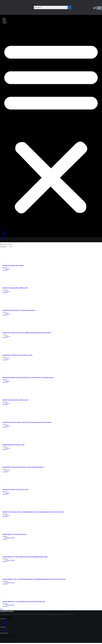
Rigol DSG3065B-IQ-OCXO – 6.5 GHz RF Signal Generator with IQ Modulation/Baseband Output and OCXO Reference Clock (34, 579)
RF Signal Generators (10, 538)
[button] (51, 127)
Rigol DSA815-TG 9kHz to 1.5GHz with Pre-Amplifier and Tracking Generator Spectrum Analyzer (27, 333)
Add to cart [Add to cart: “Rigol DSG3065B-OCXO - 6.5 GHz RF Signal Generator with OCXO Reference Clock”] (5, 606)
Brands (4, 21)
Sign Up (4, 626)
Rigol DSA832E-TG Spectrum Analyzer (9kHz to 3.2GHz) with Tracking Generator (23, 467)
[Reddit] (12, 618)
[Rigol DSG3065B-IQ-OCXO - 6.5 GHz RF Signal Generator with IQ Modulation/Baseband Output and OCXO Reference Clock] (13, 577)
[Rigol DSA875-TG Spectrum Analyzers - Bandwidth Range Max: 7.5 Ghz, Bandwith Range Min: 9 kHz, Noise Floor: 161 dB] (13, 510)
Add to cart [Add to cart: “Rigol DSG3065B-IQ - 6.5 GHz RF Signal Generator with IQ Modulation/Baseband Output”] (5, 561)
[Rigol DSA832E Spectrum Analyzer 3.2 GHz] (13, 442)
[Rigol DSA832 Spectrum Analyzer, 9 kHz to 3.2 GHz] (13, 398)
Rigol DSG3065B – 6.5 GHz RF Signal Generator (15, 534)
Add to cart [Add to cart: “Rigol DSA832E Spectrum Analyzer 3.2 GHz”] (5, 449)
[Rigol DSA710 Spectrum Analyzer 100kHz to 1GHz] (13, 285)
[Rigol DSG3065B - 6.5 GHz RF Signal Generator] (13, 532)
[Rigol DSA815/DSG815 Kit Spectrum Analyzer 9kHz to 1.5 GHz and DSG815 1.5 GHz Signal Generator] (13, 375)
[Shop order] (6, 247)
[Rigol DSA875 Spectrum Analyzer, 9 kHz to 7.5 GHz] (13, 487)
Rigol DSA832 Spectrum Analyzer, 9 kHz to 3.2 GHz (15, 400)
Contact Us (5, 23)
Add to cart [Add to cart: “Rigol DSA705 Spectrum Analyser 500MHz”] (5, 270)
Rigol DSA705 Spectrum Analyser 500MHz (13, 265)
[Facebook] (1, 618)
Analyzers (8, 269)
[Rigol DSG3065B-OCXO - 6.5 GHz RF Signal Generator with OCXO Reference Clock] (13, 599)
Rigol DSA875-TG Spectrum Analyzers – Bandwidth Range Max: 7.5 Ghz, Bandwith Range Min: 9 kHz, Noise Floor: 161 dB (33, 512)
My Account (5, 630)
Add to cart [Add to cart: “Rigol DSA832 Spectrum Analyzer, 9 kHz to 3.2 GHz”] (5, 405)
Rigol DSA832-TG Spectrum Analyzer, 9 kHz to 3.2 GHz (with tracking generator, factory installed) (27, 422)
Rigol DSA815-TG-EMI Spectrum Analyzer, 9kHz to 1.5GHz (18, 355)
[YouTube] (11, 618)
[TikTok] (7, 618)
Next (1, 610)
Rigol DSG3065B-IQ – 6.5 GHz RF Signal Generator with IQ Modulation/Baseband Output (25, 557)
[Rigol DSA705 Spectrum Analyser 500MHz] (13, 263)
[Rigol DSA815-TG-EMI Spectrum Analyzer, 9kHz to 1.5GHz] (13, 353)
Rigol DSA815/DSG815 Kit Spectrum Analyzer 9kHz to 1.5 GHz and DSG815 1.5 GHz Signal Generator (28, 377)
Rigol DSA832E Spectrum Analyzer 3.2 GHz (14, 445)
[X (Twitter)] (2, 618)
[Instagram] (6, 618)
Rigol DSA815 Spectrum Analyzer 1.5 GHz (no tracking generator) (19, 310)
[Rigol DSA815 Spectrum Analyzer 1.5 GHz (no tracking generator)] (13, 308)
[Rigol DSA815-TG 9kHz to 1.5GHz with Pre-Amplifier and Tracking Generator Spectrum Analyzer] (13, 330)
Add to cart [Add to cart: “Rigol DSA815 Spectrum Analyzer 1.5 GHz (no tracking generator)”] (5, 315)
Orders (4, 631)
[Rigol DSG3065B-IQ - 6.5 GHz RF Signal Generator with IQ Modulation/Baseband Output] (13, 554)
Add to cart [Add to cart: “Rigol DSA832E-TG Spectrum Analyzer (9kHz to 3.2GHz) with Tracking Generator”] (5, 472)
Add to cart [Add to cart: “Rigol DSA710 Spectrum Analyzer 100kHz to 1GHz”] (5, 292)
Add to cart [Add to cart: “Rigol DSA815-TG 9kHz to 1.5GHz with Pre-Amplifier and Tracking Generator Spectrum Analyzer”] (5, 337)
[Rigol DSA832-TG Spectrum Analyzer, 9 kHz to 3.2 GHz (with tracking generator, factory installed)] (13, 420)
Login (4, 625)
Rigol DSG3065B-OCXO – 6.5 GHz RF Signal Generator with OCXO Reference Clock (24, 602)
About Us (5, 22)
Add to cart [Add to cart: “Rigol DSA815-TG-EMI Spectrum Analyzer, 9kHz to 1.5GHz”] (5, 360)
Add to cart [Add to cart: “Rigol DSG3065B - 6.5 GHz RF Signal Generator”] (5, 539)
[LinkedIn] (4, 618)
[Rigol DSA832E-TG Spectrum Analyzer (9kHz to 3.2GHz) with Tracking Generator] (13, 465)
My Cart (5, 632)
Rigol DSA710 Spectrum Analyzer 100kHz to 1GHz (15, 288)
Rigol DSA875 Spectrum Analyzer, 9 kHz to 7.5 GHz (15, 489)
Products (4, 19)
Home (4, 18)
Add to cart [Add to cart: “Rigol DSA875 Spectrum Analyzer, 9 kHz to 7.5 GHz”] (5, 494)
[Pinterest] (9, 618)
